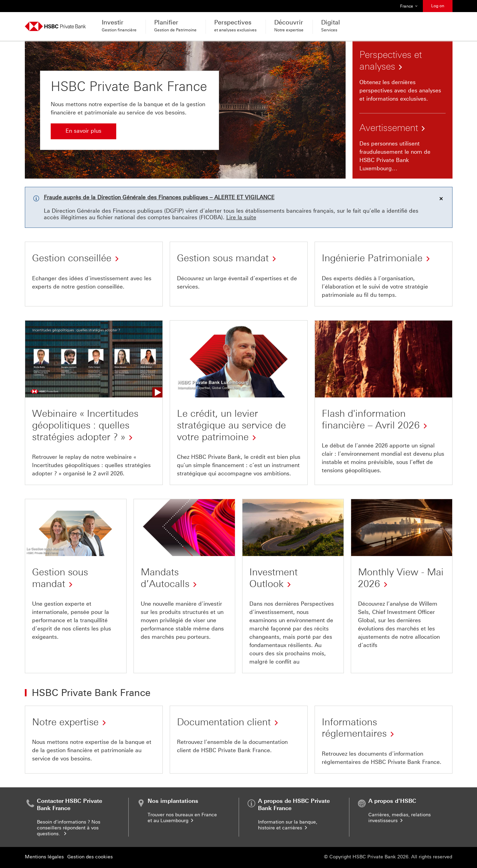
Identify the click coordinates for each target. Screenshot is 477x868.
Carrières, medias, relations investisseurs (400, 818)
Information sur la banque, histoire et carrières (288, 825)
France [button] (409, 6)
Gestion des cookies (90, 857)
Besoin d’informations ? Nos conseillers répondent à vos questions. (69, 828)
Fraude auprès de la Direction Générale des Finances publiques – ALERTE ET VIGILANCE (159, 197)
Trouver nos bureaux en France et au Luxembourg (182, 818)
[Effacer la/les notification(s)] (441, 199)
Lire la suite (241, 217)
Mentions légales (44, 857)
